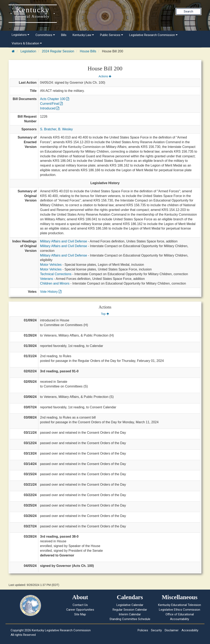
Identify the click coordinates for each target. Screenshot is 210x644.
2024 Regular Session (58, 51)
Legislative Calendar (130, 605)
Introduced (50, 108)
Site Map (80, 614)
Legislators (21, 35)
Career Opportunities (80, 610)
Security (156, 630)
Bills (64, 35)
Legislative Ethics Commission (180, 610)
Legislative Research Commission (153, 35)
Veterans (46, 279)
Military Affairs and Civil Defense (63, 241)
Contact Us (80, 605)
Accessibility (190, 630)
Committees (45, 35)
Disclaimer (172, 630)
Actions (105, 76)
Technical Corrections (56, 274)
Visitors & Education (27, 43)
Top (105, 314)
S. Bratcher (48, 129)
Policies (143, 630)
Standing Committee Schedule (130, 619)
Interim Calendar (130, 614)
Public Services (112, 35)
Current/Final (51, 104)
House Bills (88, 51)
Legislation (28, 51)
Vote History (51, 292)
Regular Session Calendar (130, 610)
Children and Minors (55, 283)
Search (188, 11)
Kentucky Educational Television (180, 605)
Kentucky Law (83, 35)
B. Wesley (65, 129)
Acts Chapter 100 (55, 99)
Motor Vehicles (51, 265)
